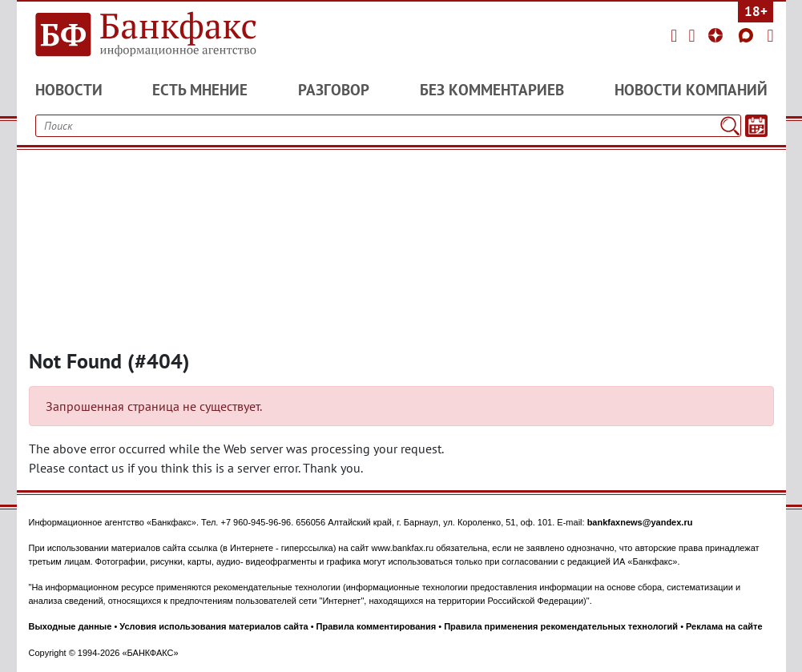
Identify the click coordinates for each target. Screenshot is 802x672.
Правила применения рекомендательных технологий (561, 626)
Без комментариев (492, 90)
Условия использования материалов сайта (214, 626)
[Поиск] (730, 126)
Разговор (334, 90)
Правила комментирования (377, 626)
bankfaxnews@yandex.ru (640, 522)
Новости (69, 90)
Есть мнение (200, 90)
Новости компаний (691, 90)
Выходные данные (71, 626)
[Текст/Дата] (756, 126)
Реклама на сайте (724, 626)
